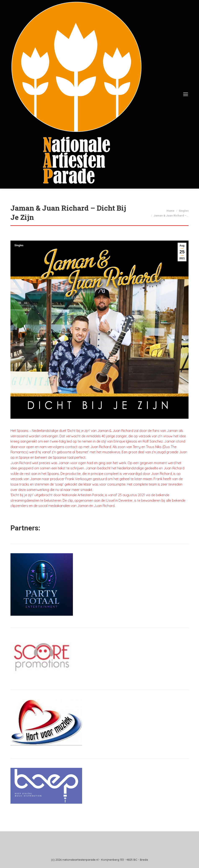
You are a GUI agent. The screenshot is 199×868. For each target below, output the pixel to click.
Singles (19, 245)
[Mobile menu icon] (186, 94)
